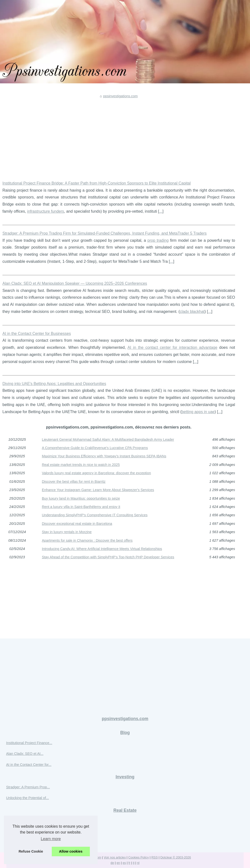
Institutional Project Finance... (29, 743)
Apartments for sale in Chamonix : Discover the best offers (87, 540)
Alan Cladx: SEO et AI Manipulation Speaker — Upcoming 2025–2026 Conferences (75, 283)
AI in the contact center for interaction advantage (172, 347)
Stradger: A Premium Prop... (28, 787)
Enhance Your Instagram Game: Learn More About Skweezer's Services (98, 490)
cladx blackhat (192, 312)
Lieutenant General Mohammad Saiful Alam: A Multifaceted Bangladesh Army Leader (108, 439)
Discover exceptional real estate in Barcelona (77, 524)
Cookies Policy (139, 857)
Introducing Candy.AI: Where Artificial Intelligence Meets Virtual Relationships (102, 549)
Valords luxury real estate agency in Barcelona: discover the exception (96, 473)
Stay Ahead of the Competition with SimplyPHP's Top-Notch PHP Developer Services (108, 557)
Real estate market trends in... (30, 831)
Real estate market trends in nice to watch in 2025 (81, 465)
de (112, 863)
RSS (155, 857)
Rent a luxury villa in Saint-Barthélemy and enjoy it (81, 507)
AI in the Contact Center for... (29, 765)
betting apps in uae (198, 412)
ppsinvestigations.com (120, 96)
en (118, 863)
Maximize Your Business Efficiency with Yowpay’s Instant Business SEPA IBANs (104, 456)
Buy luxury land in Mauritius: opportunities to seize (81, 498)
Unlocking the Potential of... (27, 798)
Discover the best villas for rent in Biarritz (74, 482)
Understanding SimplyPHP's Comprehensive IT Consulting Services (95, 515)
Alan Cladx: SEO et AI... (25, 754)
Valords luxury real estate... (27, 842)
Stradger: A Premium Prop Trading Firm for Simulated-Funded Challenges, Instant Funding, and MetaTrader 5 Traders (104, 233)
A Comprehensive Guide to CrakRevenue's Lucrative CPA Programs (95, 448)
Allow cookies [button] (71, 851)
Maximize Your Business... (27, 820)
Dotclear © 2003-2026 (176, 857)
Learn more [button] (51, 839)
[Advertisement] (119, 136)
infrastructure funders (46, 211)
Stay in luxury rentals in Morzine (67, 532)
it (134, 863)
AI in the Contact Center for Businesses (37, 334)
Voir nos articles (115, 857)
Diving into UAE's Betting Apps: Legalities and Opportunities (54, 384)
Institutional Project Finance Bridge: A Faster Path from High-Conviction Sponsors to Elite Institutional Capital (97, 183)
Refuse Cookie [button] (31, 851)
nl (138, 863)
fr (129, 863)
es (124, 863)
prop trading (158, 240)
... (161, 211)
